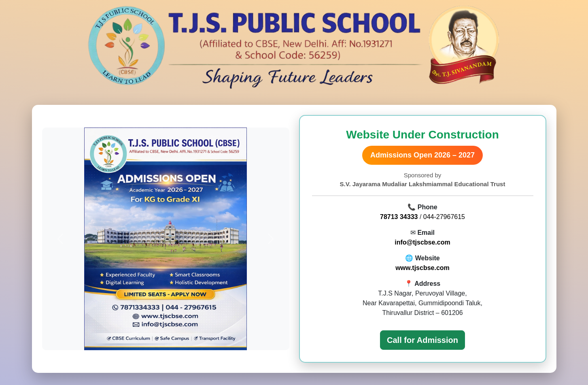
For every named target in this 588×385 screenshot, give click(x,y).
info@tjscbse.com (422, 242)
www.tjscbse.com (422, 268)
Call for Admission (422, 340)
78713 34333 (399, 217)
